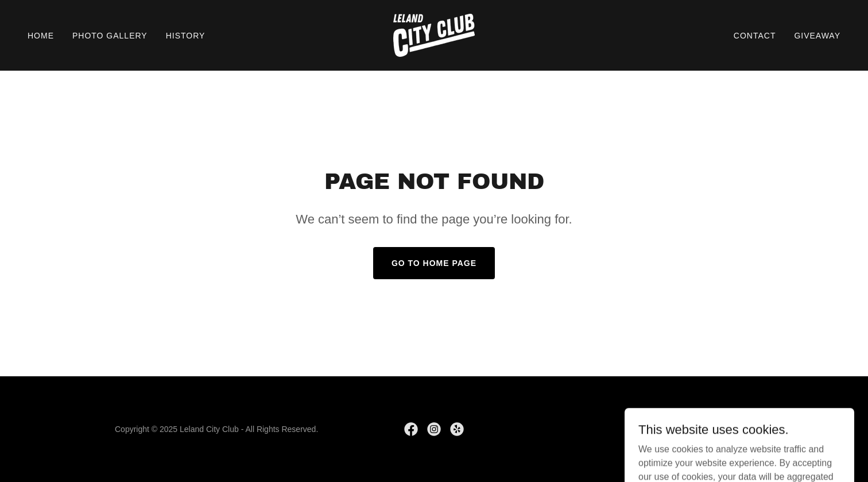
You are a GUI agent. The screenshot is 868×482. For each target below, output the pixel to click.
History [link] (186, 36)
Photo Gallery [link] (110, 36)
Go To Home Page (434, 263)
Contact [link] (755, 36)
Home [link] (41, 36)
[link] (434, 35)
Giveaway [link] (817, 36)
